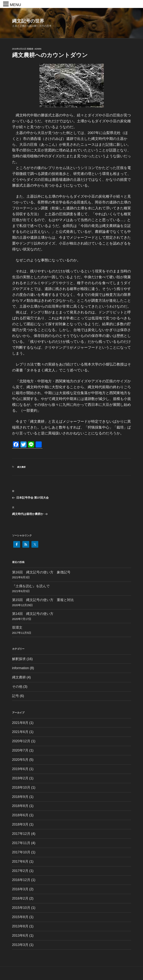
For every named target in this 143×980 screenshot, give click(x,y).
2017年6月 (20, 861)
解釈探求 (19, 659)
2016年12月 (21, 880)
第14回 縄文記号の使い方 (33, 614)
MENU (15, 5)
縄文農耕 (21, 467)
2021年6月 (20, 732)
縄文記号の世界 (28, 21)
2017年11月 (21, 843)
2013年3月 (20, 945)
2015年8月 (20, 917)
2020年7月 (20, 750)
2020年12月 (21, 741)
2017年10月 (21, 852)
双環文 (17, 628)
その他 (17, 687)
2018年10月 (21, 787)
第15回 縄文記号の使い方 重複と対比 (43, 600)
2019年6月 (20, 769)
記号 (16, 696)
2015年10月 (21, 908)
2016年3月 (20, 889)
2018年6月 (20, 815)
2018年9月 (20, 797)
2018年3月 (20, 824)
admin (38, 49)
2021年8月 (20, 723)
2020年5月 (20, 760)
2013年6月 (20, 936)
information (21, 668)
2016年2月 (20, 898)
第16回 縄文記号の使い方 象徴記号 (41, 572)
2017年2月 (20, 871)
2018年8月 (20, 806)
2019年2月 (20, 778)
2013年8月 (20, 926)
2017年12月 (21, 834)
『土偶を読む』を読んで (31, 586)
